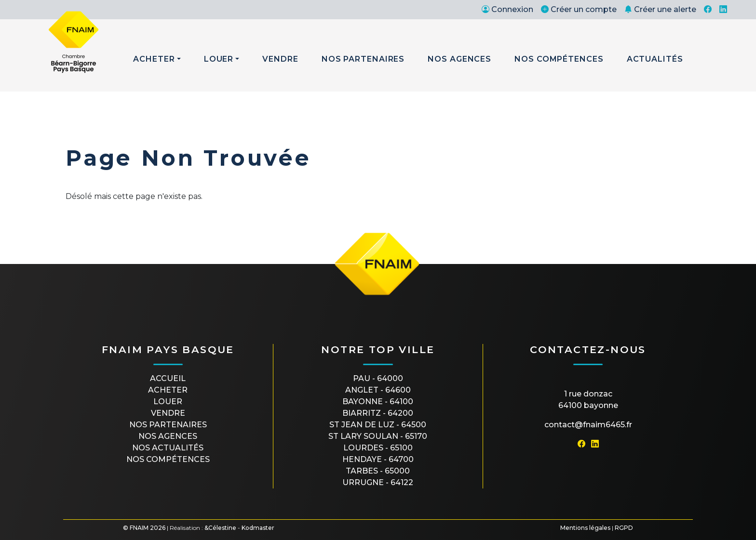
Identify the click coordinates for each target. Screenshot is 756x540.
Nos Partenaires (363, 59)
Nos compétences (168, 459)
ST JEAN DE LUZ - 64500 (378, 425)
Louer (219, 59)
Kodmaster (258, 528)
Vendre (280, 59)
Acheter (154, 59)
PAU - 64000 (378, 378)
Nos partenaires (168, 425)
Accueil (168, 378)
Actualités (655, 59)
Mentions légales (585, 528)
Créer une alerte (660, 9)
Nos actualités (168, 448)
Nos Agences (459, 59)
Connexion (507, 9)
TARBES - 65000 (378, 471)
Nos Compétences (559, 59)
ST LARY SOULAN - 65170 (378, 436)
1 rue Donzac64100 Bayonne (588, 400)
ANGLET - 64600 (378, 390)
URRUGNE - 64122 (378, 482)
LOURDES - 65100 (378, 448)
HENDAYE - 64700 (378, 459)
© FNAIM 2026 (144, 528)
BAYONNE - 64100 (378, 402)
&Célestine (220, 528)
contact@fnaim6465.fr (588, 425)
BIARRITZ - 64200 (378, 413)
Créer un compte (579, 9)
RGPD (624, 528)
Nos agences (168, 436)
